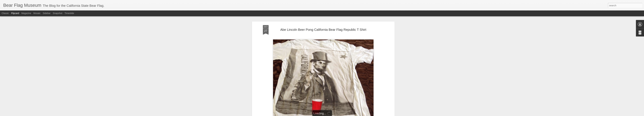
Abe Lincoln (290, 82)
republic (360, 82)
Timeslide (69, 13)
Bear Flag (308, 82)
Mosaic (37, 13)
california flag (343, 82)
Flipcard (15, 13)
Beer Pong (319, 82)
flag (353, 82)
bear (299, 82)
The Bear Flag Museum (338, 77)
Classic (5, 13)
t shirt (368, 82)
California (330, 82)
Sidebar (47, 13)
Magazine (26, 13)
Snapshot (58, 13)
